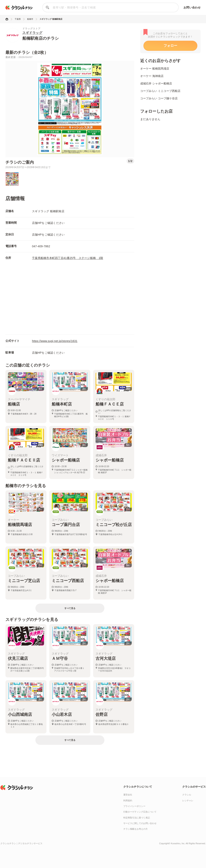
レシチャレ (188, 800)
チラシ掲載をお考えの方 (135, 829)
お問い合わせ (192, 7)
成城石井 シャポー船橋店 (156, 83)
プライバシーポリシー (134, 806)
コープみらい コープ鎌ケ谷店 (159, 98)
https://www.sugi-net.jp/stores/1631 (55, 341)
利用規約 (128, 800)
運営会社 (128, 795)
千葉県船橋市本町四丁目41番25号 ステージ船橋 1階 (68, 258)
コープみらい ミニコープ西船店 (160, 91)
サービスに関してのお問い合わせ (140, 823)
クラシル (187, 795)
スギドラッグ (32, 33)
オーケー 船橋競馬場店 (155, 69)
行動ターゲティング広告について (140, 812)
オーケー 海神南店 (152, 76)
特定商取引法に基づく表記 (137, 818)
